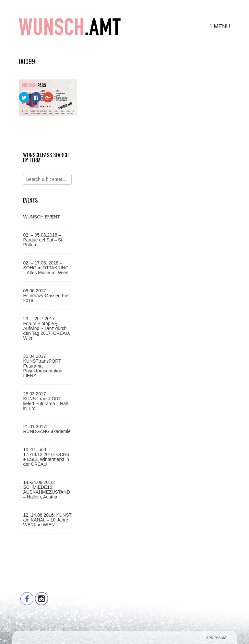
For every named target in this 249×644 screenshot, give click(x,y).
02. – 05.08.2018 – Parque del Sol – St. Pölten (43, 240)
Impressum (215, 638)
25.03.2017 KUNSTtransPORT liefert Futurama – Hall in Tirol (45, 401)
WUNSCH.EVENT (41, 217)
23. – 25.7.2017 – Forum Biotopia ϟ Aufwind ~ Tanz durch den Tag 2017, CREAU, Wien (47, 328)
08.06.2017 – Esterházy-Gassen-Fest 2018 (47, 296)
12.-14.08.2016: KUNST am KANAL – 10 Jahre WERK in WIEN (47, 520)
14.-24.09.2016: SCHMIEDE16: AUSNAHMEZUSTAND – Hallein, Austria (46, 490)
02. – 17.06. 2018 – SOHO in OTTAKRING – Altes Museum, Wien (46, 268)
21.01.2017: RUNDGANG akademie (47, 429)
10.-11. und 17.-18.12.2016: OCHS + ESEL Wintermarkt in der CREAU (46, 457)
